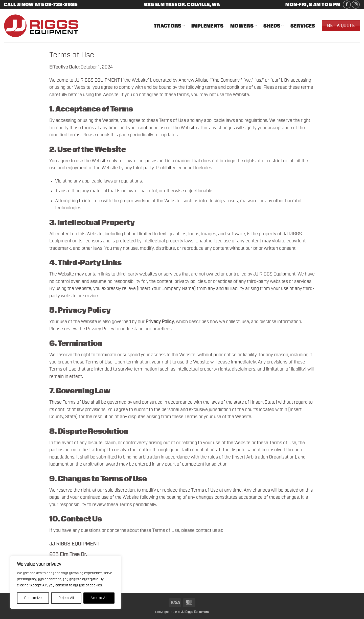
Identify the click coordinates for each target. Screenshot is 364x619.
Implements (208, 26)
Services (303, 26)
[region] (66, 582)
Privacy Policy (100, 329)
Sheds (274, 26)
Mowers (244, 26)
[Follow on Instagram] (356, 5)
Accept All (99, 598)
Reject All (66, 598)
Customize (33, 598)
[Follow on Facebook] (347, 5)
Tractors (169, 26)
